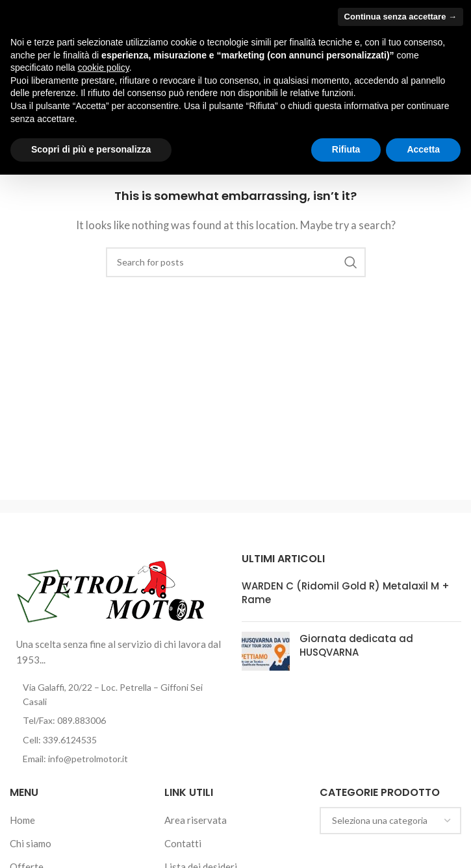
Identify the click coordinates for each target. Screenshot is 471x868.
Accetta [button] (423, 149)
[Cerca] (236, 262)
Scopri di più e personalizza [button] (91, 149)
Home (22, 820)
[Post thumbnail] (266, 651)
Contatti (183, 843)
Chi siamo (31, 843)
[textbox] (390, 821)
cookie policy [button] (104, 68)
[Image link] (111, 589)
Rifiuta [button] (346, 149)
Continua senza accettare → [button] (401, 17)
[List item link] (119, 721)
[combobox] (390, 821)
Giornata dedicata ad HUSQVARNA (356, 645)
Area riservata (196, 820)
